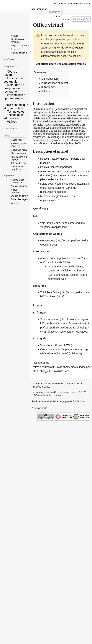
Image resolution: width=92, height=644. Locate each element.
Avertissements (40, 408)
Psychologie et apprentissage (15, 97)
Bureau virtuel (76, 323)
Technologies (16, 112)
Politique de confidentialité (45, 401)
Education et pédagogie (13, 80)
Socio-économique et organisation (16, 107)
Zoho (57, 223)
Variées (12, 122)
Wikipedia (58, 140)
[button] (5, 71)
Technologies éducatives (14, 117)
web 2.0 (81, 64)
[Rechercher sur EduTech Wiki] (81, 19)
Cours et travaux (11, 73)
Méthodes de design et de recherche (14, 88)
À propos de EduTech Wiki (73, 401)
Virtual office (47, 345)
